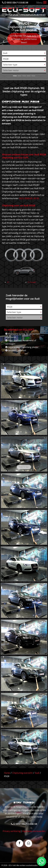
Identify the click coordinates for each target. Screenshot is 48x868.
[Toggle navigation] (45, 3)
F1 (8, 295)
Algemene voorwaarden (34, 843)
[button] (4, 40)
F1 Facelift (32, 295)
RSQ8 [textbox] (6, 59)
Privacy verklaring (12, 843)
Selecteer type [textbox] (10, 65)
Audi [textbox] (5, 53)
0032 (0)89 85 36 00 (29, 198)
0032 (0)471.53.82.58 (15, 2)
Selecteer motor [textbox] (11, 70)
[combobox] (24, 53)
